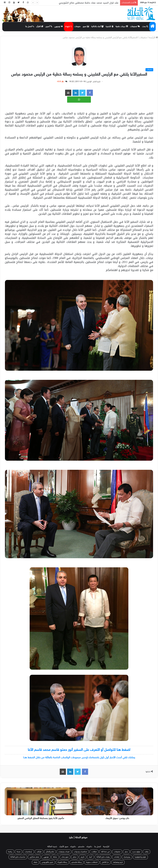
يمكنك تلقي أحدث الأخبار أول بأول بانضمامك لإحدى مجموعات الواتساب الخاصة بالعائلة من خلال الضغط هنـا (79, 758)
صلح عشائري (34, 857)
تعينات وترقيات (64, 852)
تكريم (83, 857)
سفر (126, 852)
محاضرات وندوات (80, 852)
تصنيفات (135, 27)
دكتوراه (89, 847)
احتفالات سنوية (92, 862)
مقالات (94, 852)
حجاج (75, 857)
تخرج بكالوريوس (47, 862)
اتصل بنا (30, 27)
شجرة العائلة (52, 847)
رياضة (10, 852)
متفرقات (143, 38)
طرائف (39, 852)
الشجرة (110, 27)
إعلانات (117, 857)
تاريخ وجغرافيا (118, 862)
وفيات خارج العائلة (103, 857)
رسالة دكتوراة (62, 862)
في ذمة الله (105, 852)
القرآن (40, 27)
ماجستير (81, 847)
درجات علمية (122, 27)
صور (86, 27)
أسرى (49, 27)
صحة (19, 852)
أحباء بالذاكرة (97, 27)
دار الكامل (105, 862)
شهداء (69, 27)
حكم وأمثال (50, 852)
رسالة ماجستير (77, 862)
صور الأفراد (64, 847)
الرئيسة (153, 38)
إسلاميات (28, 852)
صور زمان (65, 857)
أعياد (90, 857)
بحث (145, 27)
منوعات (77, 27)
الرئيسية (106, 847)
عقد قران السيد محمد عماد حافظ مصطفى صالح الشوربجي (89, 3)
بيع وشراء (127, 857)
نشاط (55, 857)
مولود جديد (136, 852)
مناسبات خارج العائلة (18, 857)
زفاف (147, 852)
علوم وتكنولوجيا (140, 857)
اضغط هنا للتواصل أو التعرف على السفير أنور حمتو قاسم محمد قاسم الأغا (79, 750)
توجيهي (59, 27)
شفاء (35, 862)
